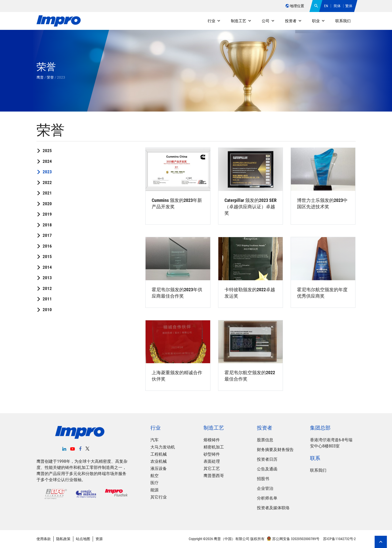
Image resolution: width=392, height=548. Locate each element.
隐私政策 (63, 539)
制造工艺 (241, 21)
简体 (337, 6)
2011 (47, 299)
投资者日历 (267, 459)
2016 (47, 246)
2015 (47, 257)
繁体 (349, 6)
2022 (47, 182)
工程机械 (159, 454)
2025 (47, 151)
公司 (268, 21)
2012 (47, 288)
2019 (47, 214)
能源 (155, 490)
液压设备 (159, 468)
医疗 (155, 483)
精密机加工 (214, 447)
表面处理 (212, 461)
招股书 (263, 479)
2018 (47, 225)
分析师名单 (267, 498)
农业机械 (159, 461)
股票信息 (265, 440)
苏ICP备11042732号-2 (339, 539)
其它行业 (159, 497)
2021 (47, 193)
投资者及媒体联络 (273, 508)
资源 (99, 539)
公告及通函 (267, 469)
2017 (47, 235)
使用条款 (44, 539)
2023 (47, 172)
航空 (155, 476)
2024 (47, 161)
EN (326, 6)
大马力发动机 (163, 447)
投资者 (293, 21)
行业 (214, 21)
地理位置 (295, 6)
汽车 (155, 440)
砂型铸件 (212, 454)
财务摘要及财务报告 (275, 450)
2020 (47, 204)
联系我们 (343, 21)
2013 (47, 278)
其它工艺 (212, 468)
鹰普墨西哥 (214, 476)
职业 (319, 21)
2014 (47, 267)
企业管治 (265, 488)
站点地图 (83, 539)
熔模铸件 (212, 440)
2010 (47, 310)
